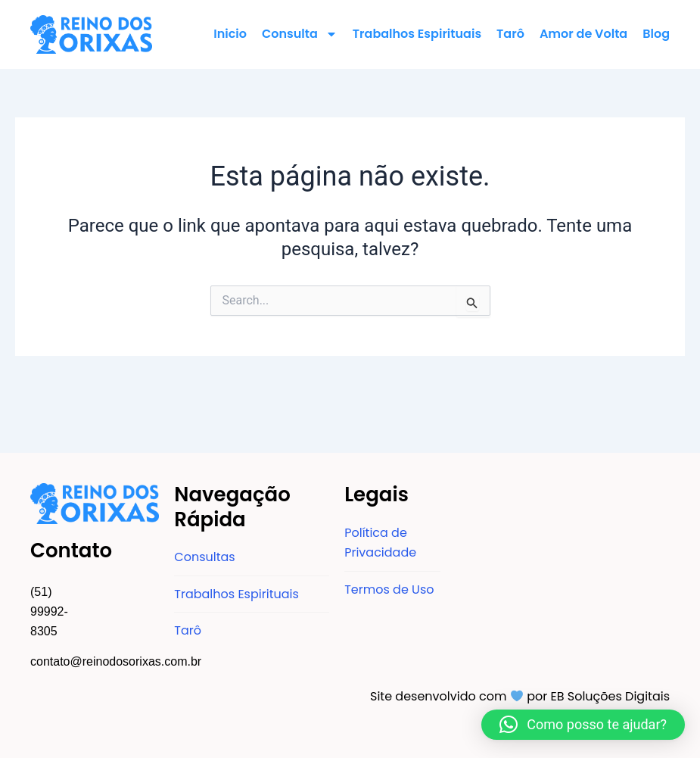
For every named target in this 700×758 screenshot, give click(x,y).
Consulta (300, 34)
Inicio (230, 34)
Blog (656, 34)
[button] (583, 725)
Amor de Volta (583, 34)
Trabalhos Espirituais (417, 34)
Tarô (510, 34)
